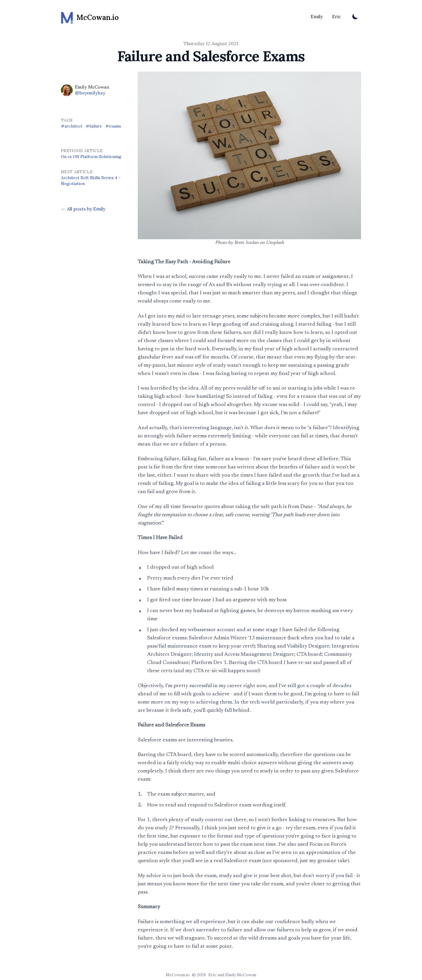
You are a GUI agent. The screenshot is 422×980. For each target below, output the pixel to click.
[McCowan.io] (90, 16)
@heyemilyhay (90, 93)
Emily (317, 16)
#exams (113, 126)
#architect (72, 126)
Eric (337, 16)
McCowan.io (178, 975)
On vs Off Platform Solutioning (91, 157)
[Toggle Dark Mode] (355, 16)
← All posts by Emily (83, 209)
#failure (94, 126)
